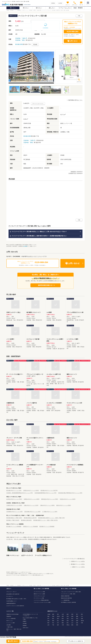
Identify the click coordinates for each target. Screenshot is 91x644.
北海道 (49, 614)
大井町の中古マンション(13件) (14, 505)
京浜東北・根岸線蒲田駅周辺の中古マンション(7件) (20, 493)
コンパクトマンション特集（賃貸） (68, 594)
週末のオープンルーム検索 (39, 594)
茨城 (53, 616)
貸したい (52, 8)
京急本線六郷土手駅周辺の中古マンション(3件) (70, 493)
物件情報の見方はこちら (75, 100)
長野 (63, 616)
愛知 (63, 623)
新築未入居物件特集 (65, 596)
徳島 (72, 625)
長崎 (77, 625)
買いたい (13, 8)
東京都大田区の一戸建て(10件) (14, 518)
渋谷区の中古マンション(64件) (68, 499)
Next (53, 67)
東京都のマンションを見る (78, 564)
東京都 (17, 44)
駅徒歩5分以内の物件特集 (66, 598)
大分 (82, 616)
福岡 (77, 621)
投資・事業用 (78, 8)
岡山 (72, 619)
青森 (48, 616)
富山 (58, 621)
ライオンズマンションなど (39, 596)
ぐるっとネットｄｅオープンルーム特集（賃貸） (71, 592)
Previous (10, 67)
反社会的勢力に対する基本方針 (13, 594)
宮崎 (82, 619)
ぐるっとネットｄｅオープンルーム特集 (42, 602)
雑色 (23, 40)
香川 (77, 614)
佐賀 (77, 623)
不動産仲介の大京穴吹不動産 (12, 614)
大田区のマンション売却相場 (30, 527)
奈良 (68, 623)
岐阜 (63, 619)
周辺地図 (35, 44)
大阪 (68, 619)
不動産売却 (9, 616)
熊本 (82, 614)
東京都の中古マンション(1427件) (49, 490)
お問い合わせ (26, 628)
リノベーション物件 (11, 623)
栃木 (53, 619)
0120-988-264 (73, 32)
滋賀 (68, 614)
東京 (58, 614)
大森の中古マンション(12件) (31, 505)
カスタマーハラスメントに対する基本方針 (15, 606)
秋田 (48, 623)
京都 (68, 616)
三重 (63, 625)
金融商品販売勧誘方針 (11, 603)
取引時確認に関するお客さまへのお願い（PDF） (17, 599)
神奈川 (58, 616)
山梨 (63, 614)
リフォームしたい (65, 8)
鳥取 (72, 614)
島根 (72, 616)
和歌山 (68, 625)
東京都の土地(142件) (26, 520)
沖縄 (82, 623)
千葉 (53, 625)
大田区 (21, 44)
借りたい (39, 8)
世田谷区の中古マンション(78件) (50, 499)
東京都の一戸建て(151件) (13, 520)
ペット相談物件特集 (65, 600)
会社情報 (60, 3)
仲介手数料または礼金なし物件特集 (68, 602)
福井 (58, 625)
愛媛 (77, 616)
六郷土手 (25, 38)
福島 (53, 614)
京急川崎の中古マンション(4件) (32, 512)
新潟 (58, 619)
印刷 (79, 16)
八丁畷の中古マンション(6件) (50, 512)
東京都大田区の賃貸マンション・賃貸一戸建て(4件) (52, 518)
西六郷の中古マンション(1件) (14, 490)
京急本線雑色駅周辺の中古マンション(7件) (45, 493)
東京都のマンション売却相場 (47, 527)
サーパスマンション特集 (39, 598)
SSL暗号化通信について (11, 601)
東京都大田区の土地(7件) (30, 518)
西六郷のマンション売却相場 (14, 527)
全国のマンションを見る (78, 567)
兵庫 (68, 621)
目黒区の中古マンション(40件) (32, 499)
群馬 (53, 621)
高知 (77, 619)
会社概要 (25, 246)
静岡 (63, 621)
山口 (72, 623)
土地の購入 (9, 625)
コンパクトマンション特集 (39, 592)
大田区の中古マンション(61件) (31, 490)
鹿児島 (82, 621)
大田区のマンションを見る (78, 561)
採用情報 (53, 3)
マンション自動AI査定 (11, 619)
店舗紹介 (25, 621)
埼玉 (53, 623)
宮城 (48, 621)
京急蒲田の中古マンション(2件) (15, 512)
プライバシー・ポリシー (11, 592)
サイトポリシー (10, 596)
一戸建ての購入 (10, 627)
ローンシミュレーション (38, 103)
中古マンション (10, 621)
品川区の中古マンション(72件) (14, 499)
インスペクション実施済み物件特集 (41, 600)
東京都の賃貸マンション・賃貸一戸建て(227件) (46, 520)
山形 (48, 625)
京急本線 (18, 38)
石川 (58, 623)
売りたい (26, 8)
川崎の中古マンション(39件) (47, 505)
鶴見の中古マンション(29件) (64, 505)
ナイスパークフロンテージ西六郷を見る (74, 559)
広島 (72, 621)
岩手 (48, 619)
